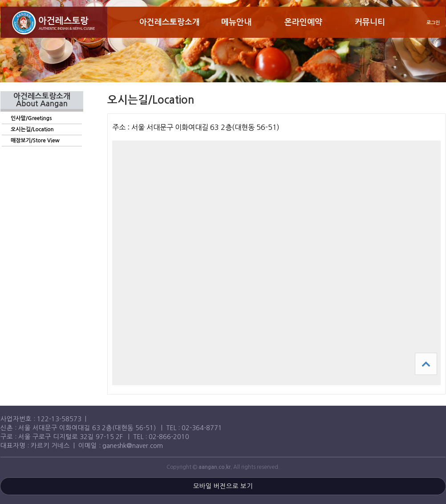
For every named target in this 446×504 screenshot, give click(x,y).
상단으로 (426, 364)
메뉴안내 (236, 22)
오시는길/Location (32, 129)
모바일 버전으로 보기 (223, 486)
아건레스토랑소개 (170, 22)
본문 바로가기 (0, 0)
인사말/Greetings (31, 118)
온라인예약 (303, 22)
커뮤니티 (370, 22)
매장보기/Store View (35, 141)
